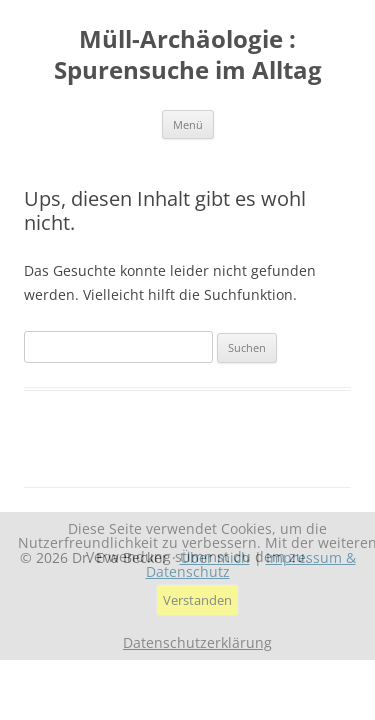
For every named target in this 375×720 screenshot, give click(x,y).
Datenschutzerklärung (197, 643)
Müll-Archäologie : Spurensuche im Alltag (188, 55)
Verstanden (197, 600)
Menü (188, 124)
